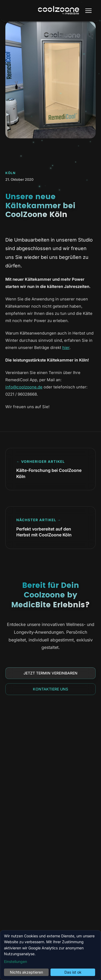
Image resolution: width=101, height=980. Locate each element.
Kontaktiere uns (50, 689)
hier (66, 348)
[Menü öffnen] (88, 11)
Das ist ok (73, 972)
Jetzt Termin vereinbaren (50, 673)
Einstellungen (15, 961)
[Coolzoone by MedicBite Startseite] (59, 11)
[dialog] (50, 955)
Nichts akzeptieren (26, 972)
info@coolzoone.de (24, 387)
